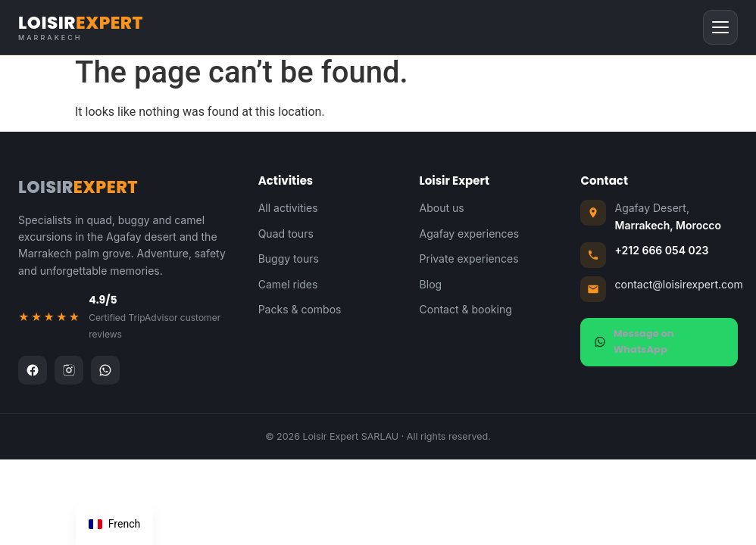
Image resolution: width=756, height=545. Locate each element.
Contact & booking (466, 309)
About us (442, 208)
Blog (431, 284)
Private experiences (469, 258)
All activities (288, 208)
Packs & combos (300, 309)
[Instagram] (69, 370)
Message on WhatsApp (634, 341)
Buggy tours (289, 258)
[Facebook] (33, 370)
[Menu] (720, 27)
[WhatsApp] (105, 370)
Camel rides (288, 284)
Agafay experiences (470, 234)
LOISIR (81, 28)
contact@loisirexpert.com (678, 284)
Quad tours (286, 234)
